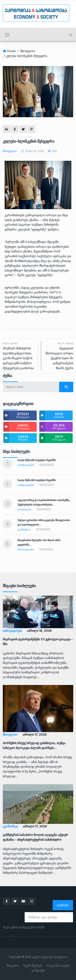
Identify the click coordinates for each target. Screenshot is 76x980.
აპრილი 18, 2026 (39, 631)
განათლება (24, 509)
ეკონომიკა (24, 529)
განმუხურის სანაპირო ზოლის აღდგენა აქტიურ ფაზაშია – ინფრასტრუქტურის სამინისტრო (35, 837)
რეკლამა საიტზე (58, 966)
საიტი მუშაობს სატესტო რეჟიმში (37, 460)
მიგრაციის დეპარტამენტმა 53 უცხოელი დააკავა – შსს (38, 642)
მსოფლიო (28, 51)
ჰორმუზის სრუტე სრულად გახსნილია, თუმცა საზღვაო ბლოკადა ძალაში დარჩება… (34, 745)
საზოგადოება (26, 549)
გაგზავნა (63, 905)
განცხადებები (26, 465)
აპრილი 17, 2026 (35, 734)
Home (11, 51)
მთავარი (13, 966)
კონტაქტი (38, 971)
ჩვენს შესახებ (33, 966)
